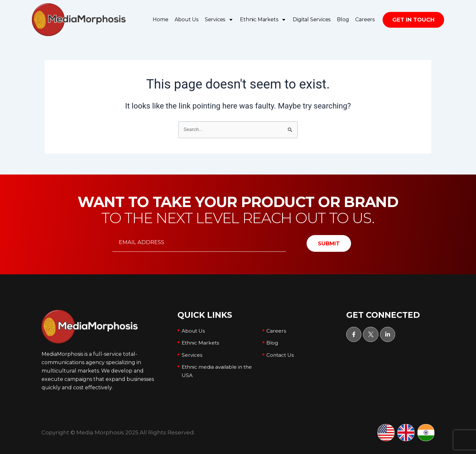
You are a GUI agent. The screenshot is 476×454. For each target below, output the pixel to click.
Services (219, 20)
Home (160, 19)
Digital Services (312, 19)
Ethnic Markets (263, 20)
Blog (343, 19)
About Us (186, 19)
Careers (365, 19)
